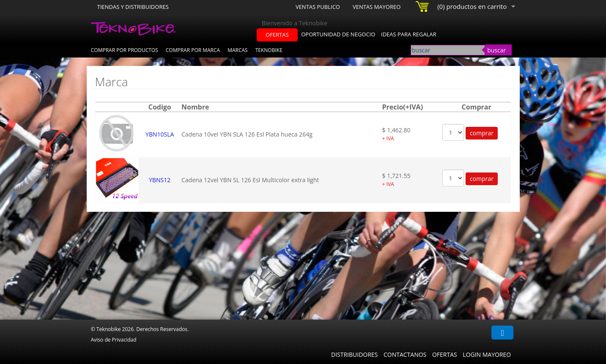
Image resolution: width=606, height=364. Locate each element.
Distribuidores (354, 354)
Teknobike (269, 50)
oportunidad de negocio (338, 34)
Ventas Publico (318, 7)
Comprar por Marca (193, 50)
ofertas (277, 35)
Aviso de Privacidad (114, 340)
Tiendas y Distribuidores (133, 7)
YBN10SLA (160, 134)
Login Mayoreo (487, 354)
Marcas (238, 50)
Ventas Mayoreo (377, 7)
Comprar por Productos (125, 50)
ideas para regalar (409, 34)
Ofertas (445, 354)
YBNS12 (160, 180)
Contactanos (405, 354)
